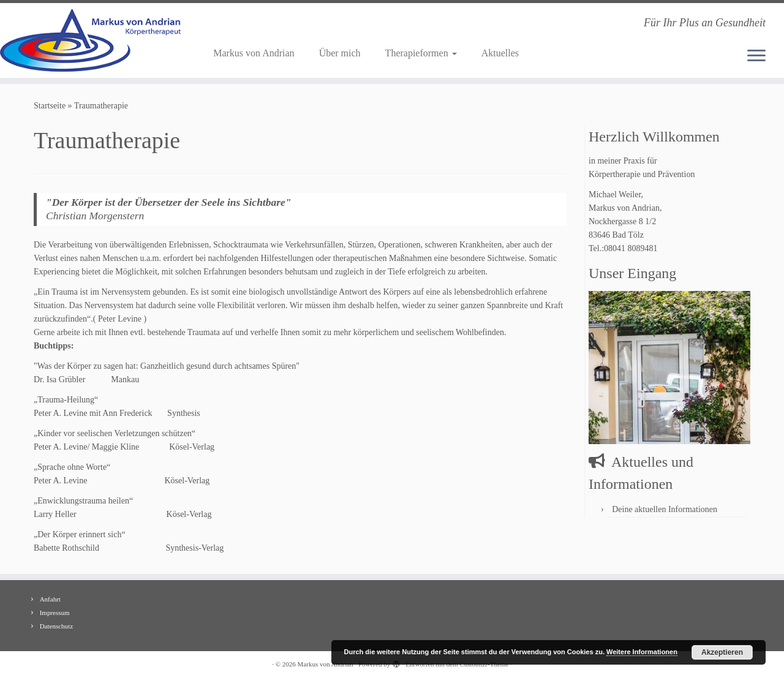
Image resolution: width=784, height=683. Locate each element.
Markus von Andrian (254, 53)
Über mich (340, 53)
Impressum (55, 613)
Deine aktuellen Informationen (665, 509)
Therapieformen (421, 53)
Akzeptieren (722, 652)
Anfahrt (50, 599)
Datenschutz (56, 626)
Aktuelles (500, 53)
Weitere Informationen (642, 652)
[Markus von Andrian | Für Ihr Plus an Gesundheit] (90, 40)
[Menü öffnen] (756, 56)
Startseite (50, 106)
